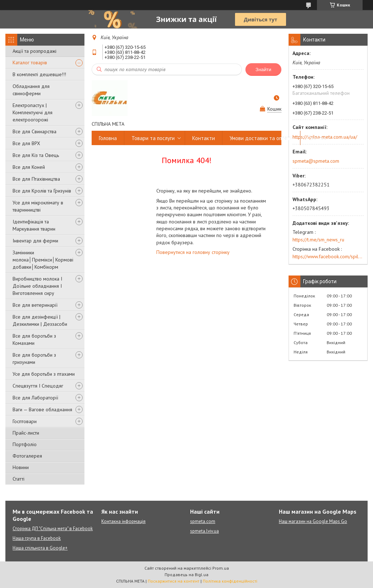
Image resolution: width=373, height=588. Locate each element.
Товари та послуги (153, 138)
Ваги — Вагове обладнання (42, 409)
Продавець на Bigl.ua (186, 575)
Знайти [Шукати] (263, 70)
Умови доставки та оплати (261, 138)
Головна (108, 138)
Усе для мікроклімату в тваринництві (38, 206)
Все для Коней (29, 167)
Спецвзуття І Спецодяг (38, 386)
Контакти (204, 138)
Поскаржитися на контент (174, 581)
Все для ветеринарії (35, 305)
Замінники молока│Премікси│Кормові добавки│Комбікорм (43, 260)
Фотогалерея (27, 456)
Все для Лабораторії (35, 398)
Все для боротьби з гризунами (34, 358)
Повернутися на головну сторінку (193, 252)
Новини (21, 467)
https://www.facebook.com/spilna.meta (328, 256)
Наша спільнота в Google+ (40, 548)
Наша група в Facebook (37, 538)
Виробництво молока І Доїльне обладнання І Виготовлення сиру (37, 286)
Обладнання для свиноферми (31, 90)
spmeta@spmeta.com (316, 161)
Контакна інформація (123, 521)
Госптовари (25, 421)
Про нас (317, 138)
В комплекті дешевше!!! (39, 74)
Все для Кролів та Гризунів (42, 191)
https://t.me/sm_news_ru (318, 240)
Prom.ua (221, 568)
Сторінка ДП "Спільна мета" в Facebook (53, 529)
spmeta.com (203, 521)
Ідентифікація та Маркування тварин (34, 225)
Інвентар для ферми (35, 241)
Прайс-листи (26, 433)
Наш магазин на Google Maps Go (313, 521)
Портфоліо (25, 444)
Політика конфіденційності (230, 581)
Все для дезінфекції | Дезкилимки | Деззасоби (40, 320)
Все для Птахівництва (36, 179)
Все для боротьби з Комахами (34, 339)
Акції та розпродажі (34, 51)
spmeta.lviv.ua (204, 531)
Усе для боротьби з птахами (44, 374)
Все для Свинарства (34, 131)
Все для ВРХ (26, 143)
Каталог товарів (30, 62)
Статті (19, 479)
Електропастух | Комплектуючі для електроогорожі (33, 112)
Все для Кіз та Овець (36, 155)
